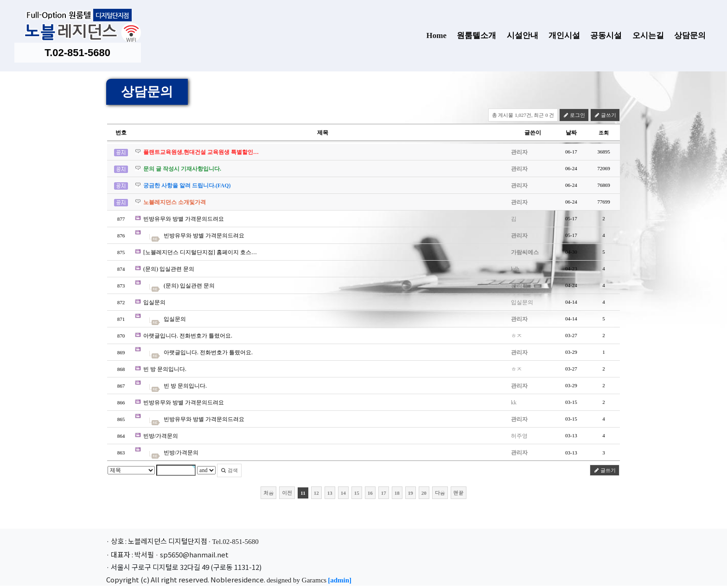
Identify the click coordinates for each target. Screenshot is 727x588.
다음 (440, 493)
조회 (604, 133)
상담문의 (687, 36)
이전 (287, 493)
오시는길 (645, 36)
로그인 (574, 115)
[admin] (340, 580)
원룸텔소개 (473, 36)
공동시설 (603, 36)
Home (436, 35)
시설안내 (519, 36)
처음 (268, 493)
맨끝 (459, 493)
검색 (229, 470)
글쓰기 (605, 115)
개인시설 (561, 36)
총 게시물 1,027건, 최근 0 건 (523, 115)
